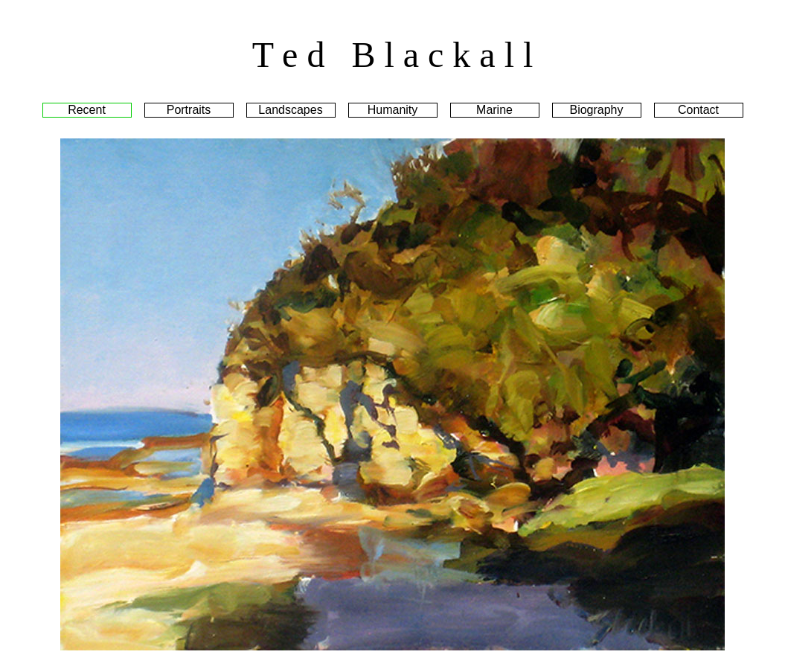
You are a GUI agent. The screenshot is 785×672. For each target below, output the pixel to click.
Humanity (393, 110)
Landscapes (290, 110)
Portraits (189, 110)
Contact (698, 110)
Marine (494, 110)
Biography (596, 110)
